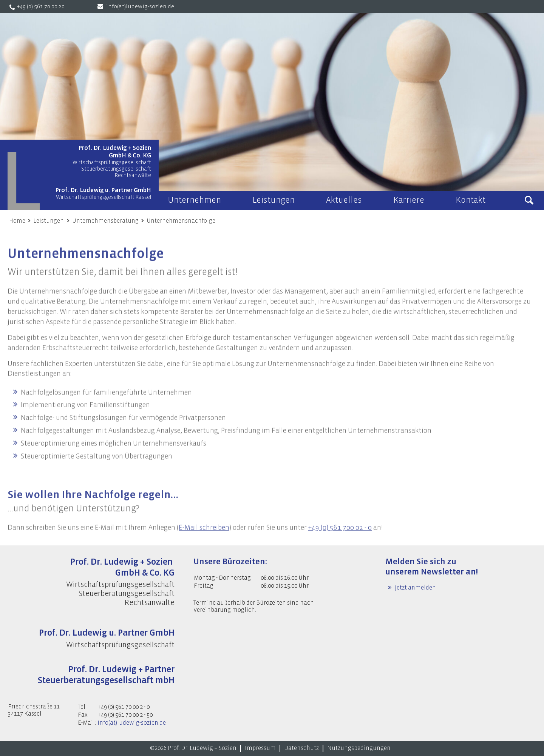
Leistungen (49, 221)
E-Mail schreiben (204, 538)
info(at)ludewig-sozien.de (140, 7)
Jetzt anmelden (415, 588)
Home (17, 221)
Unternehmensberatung (105, 221)
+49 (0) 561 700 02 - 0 (340, 538)
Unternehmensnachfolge (181, 221)
